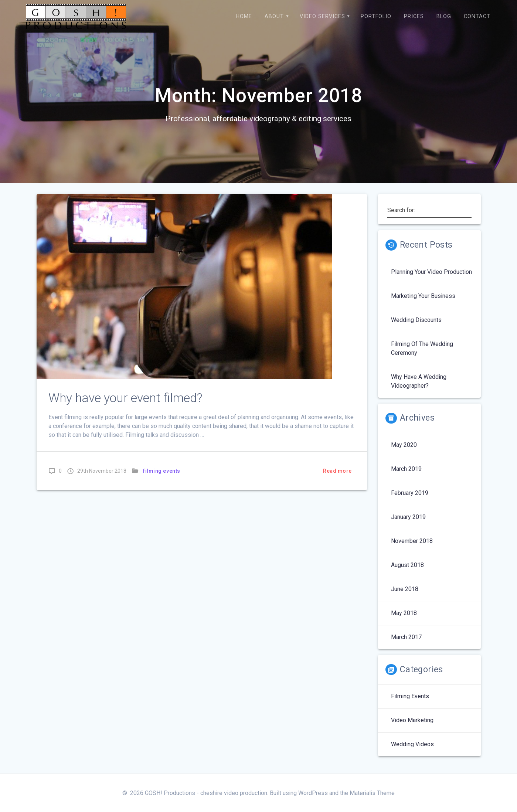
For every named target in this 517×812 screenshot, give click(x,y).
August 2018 (407, 565)
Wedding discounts (416, 320)
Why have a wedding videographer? (419, 381)
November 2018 (412, 541)
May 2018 (404, 613)
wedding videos (412, 744)
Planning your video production (431, 272)
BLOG (444, 16)
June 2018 (405, 589)
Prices (414, 16)
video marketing (412, 720)
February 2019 (410, 493)
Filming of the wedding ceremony (422, 348)
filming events (162, 471)
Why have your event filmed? (125, 398)
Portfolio (376, 16)
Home (244, 16)
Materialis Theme (372, 793)
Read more (337, 471)
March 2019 (406, 469)
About (274, 16)
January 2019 (408, 517)
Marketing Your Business (423, 296)
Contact (477, 16)
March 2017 (406, 637)
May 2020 (404, 445)
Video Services (322, 16)
